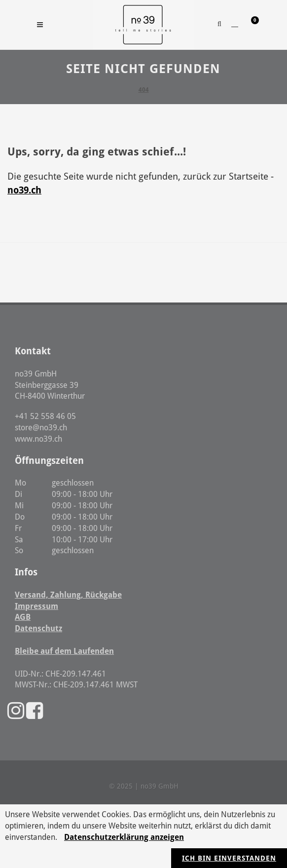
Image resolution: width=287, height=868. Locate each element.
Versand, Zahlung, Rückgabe (68, 595)
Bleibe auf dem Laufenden (64, 651)
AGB (23, 617)
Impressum (36, 606)
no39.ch (24, 190)
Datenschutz (38, 628)
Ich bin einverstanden (229, 858)
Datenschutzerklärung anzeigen (124, 837)
